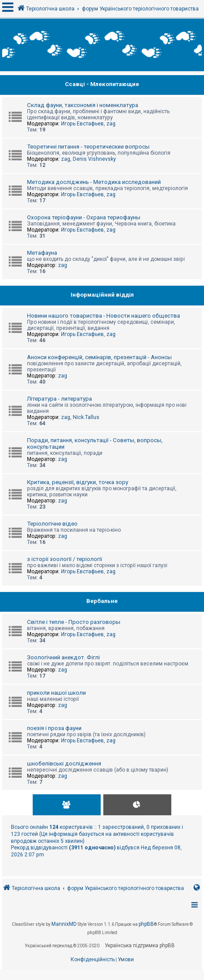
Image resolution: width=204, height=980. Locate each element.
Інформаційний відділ (102, 295)
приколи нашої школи (56, 693)
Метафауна (42, 253)
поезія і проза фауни (54, 728)
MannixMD (64, 924)
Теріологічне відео (52, 524)
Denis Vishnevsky (94, 159)
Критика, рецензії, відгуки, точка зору (78, 482)
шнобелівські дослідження (64, 764)
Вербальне (102, 601)
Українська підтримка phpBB (140, 945)
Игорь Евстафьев (82, 124)
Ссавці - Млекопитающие (102, 84)
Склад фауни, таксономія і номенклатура (83, 105)
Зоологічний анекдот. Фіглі (63, 657)
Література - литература (59, 399)
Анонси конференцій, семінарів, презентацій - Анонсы (99, 357)
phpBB (146, 924)
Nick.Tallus (86, 417)
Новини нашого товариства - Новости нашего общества (104, 316)
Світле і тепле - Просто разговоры (74, 622)
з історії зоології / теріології (65, 559)
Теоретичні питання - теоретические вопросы (88, 147)
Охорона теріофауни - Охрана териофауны (84, 217)
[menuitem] (93, 960)
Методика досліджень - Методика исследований (94, 182)
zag (111, 124)
